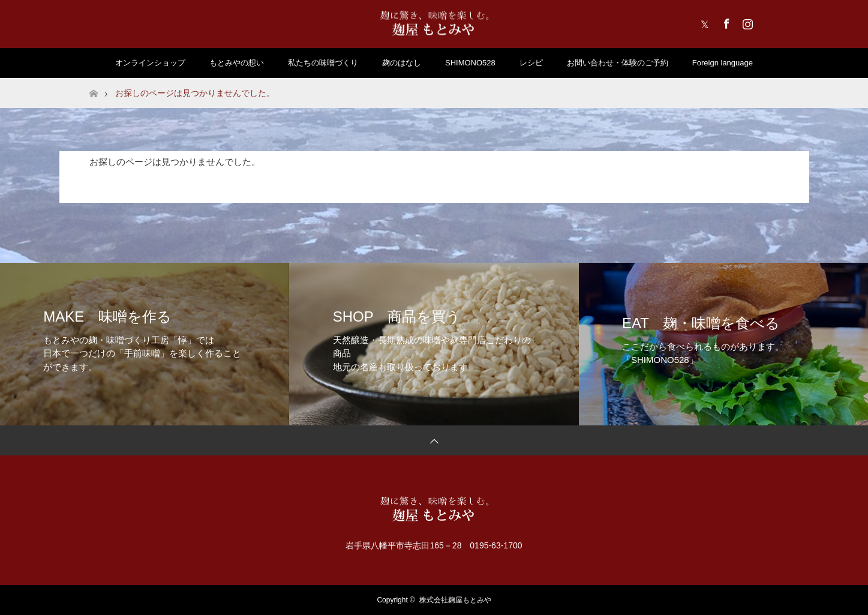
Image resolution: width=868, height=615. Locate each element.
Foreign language (723, 63)
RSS (767, 22)
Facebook (725, 22)
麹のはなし (402, 63)
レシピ (531, 63)
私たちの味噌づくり (323, 63)
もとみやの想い (237, 63)
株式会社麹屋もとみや (455, 600)
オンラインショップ (150, 63)
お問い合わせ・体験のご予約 (618, 63)
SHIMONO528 (470, 63)
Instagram (746, 22)
